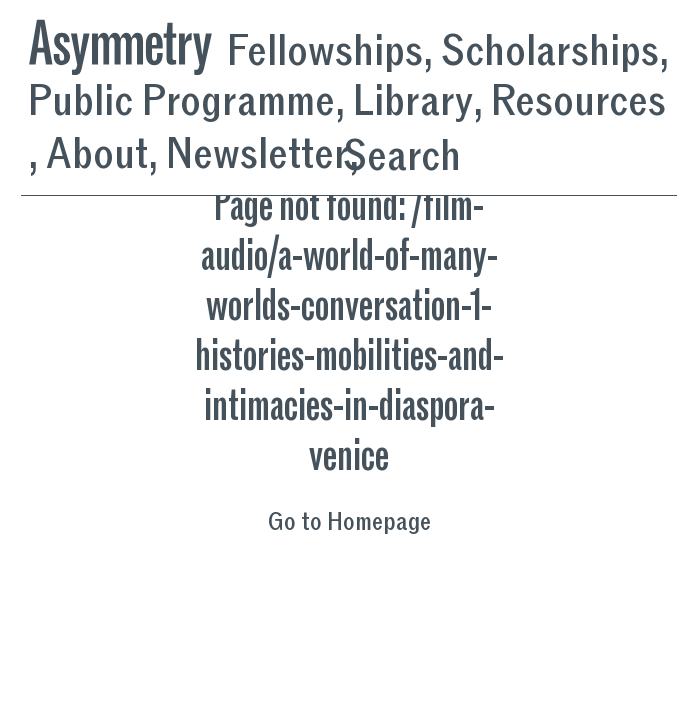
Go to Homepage (349, 522)
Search (402, 156)
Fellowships (325, 52)
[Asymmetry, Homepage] (127, 42)
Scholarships (550, 52)
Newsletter (257, 155)
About (97, 155)
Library (413, 102)
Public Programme (181, 102)
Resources (578, 102)
